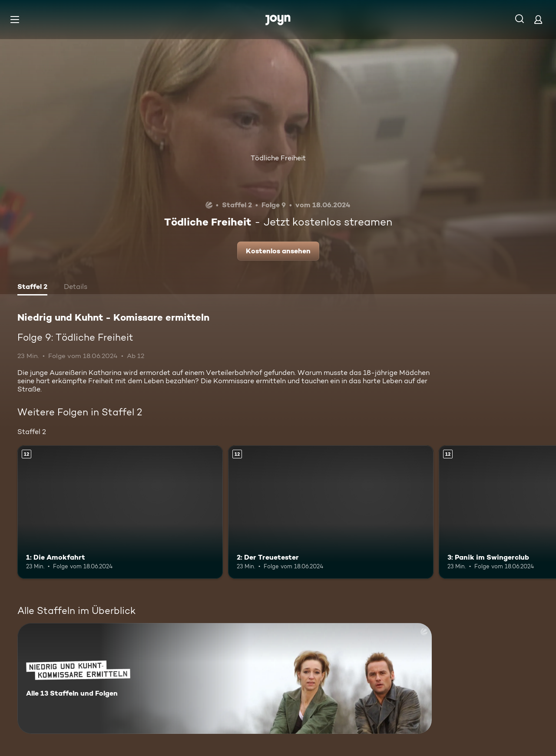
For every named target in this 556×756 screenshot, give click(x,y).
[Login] (538, 19)
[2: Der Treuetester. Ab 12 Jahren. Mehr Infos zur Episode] (331, 512)
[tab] (32, 288)
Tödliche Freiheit (278, 158)
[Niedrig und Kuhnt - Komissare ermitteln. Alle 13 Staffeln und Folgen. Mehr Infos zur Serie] (225, 678)
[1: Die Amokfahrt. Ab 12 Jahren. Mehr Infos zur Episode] (120, 512)
